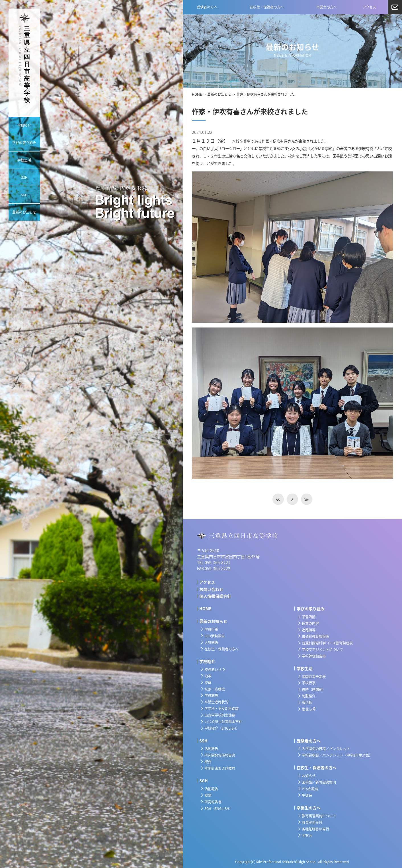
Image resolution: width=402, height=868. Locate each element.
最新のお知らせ (219, 94)
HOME (197, 94)
